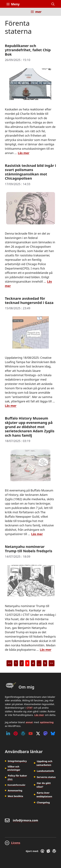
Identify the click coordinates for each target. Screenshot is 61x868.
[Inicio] (9, 14)
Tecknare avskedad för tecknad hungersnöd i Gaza (29, 300)
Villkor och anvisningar (14, 768)
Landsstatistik (45, 771)
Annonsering (15, 790)
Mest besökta (15, 796)
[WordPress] (23, 733)
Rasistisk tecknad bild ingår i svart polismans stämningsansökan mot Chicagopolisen (30, 172)
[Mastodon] (45, 733)
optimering (47, 722)
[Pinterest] (16, 733)
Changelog (43, 802)
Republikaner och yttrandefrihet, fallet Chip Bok (28, 50)
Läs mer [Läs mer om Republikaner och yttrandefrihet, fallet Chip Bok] (24, 153)
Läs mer (39, 715)
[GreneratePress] (43, 851)
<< (10, 663)
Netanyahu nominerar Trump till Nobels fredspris (29, 549)
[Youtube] (31, 733)
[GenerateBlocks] (49, 851)
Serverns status (46, 777)
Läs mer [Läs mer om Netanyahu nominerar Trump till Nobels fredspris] (46, 650)
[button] (53, 4)
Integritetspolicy (17, 761)
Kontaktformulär (16, 785)
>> (52, 663)
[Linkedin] (8, 733)
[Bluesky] (53, 733)
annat (29, 722)
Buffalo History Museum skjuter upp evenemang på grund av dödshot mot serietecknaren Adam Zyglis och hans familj (30, 427)
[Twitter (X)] (38, 733)
